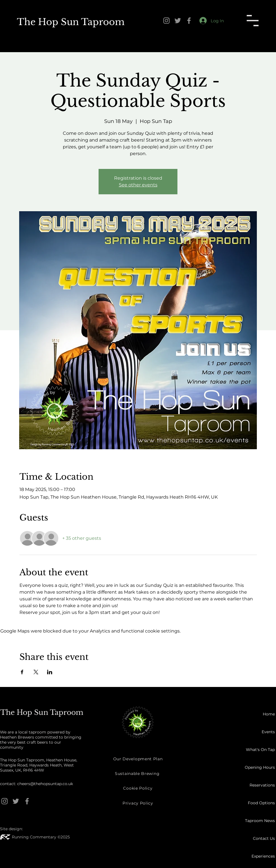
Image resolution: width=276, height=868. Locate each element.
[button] (253, 21)
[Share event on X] (36, 672)
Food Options (261, 803)
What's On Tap (260, 750)
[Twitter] (178, 21)
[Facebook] (189, 21)
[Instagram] (166, 21)
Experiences (263, 856)
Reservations (262, 785)
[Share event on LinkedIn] (50, 672)
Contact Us (264, 838)
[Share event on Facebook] (22, 672)
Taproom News (260, 821)
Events (268, 732)
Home (269, 714)
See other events (138, 185)
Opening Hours (260, 767)
